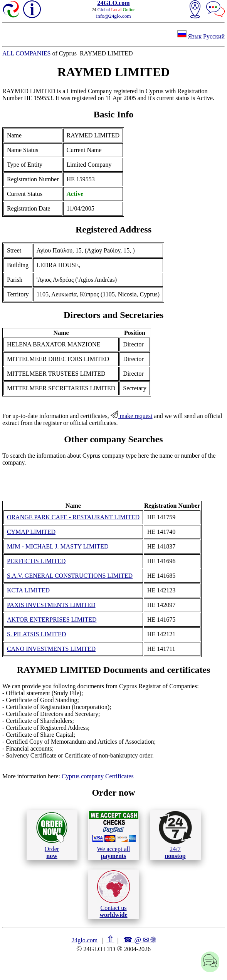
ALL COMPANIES (27, 53)
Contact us (113, 894)
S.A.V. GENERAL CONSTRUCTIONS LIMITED (70, 576)
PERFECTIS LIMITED (36, 561)
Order (52, 835)
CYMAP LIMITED (31, 532)
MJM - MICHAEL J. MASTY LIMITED (58, 546)
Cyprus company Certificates (98, 776)
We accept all (114, 835)
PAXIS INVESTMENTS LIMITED (51, 605)
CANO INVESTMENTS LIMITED (51, 649)
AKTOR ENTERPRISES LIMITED (52, 620)
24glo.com (84, 940)
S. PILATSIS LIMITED (36, 634)
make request (132, 416)
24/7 (175, 835)
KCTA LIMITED (28, 590)
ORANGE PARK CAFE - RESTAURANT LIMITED (73, 517)
